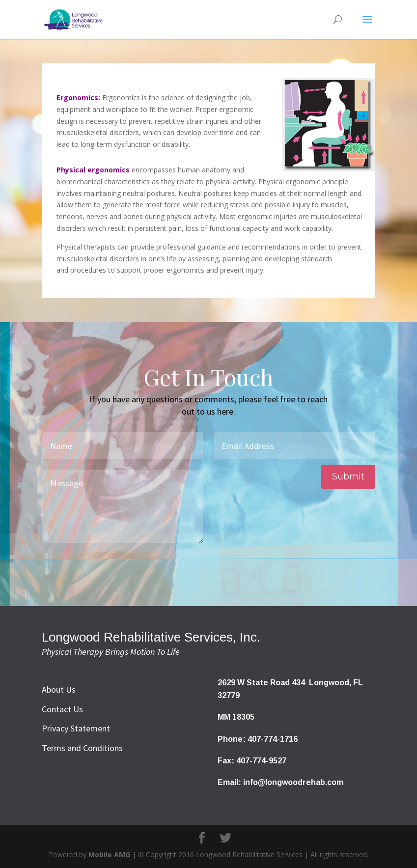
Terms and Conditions (82, 748)
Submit (348, 476)
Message (123, 506)
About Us (59, 689)
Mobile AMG (109, 854)
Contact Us (62, 709)
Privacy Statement (76, 728)
